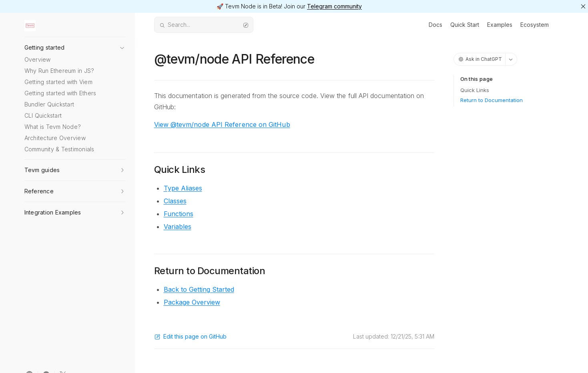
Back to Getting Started (199, 289)
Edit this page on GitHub (190, 336)
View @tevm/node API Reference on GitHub (222, 124)
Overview (38, 59)
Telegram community (334, 6)
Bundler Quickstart (49, 104)
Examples (500, 25)
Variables (178, 227)
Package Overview (192, 302)
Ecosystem (535, 25)
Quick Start (465, 25)
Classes (175, 201)
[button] (75, 45)
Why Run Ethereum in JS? (59, 71)
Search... (204, 25)
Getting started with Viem (58, 82)
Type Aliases (183, 188)
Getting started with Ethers (60, 93)
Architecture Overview (55, 138)
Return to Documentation (492, 100)
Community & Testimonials (59, 149)
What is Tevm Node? (53, 127)
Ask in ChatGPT (480, 59)
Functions (179, 214)
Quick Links (475, 90)
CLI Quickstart (43, 115)
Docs (435, 25)
